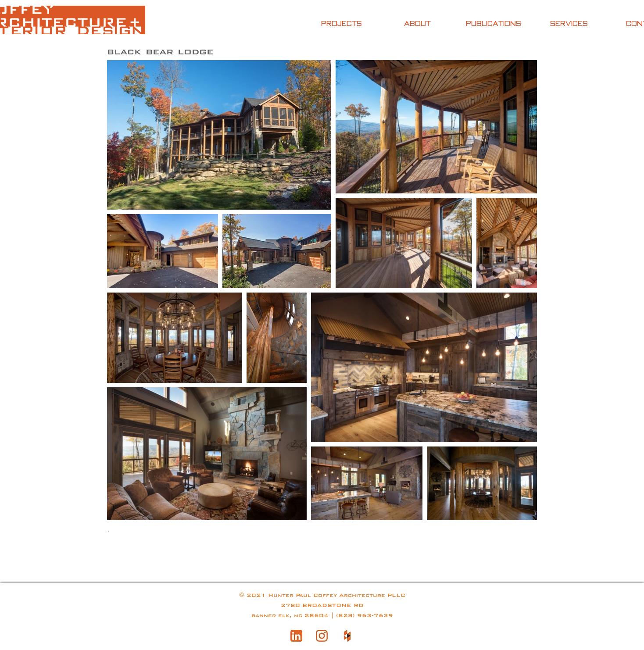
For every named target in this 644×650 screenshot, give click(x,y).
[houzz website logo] (347, 636)
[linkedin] (296, 636)
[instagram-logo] (322, 636)
